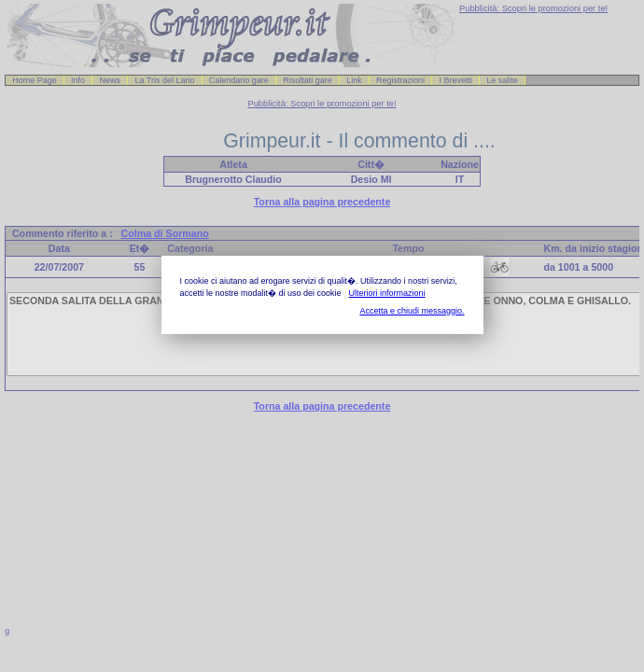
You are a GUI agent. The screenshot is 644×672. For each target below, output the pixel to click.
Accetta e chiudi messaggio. (412, 311)
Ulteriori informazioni (387, 293)
